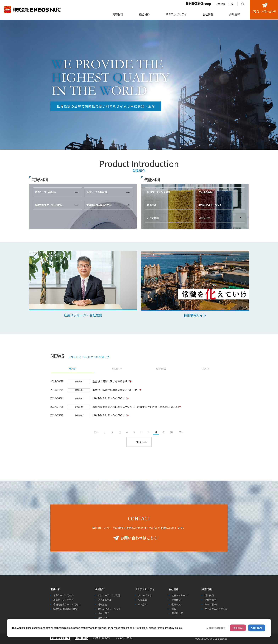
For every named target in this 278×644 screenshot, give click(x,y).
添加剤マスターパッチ (109, 609)
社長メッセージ (180, 595)
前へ (96, 432)
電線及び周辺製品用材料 (66, 609)
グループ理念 (145, 595)
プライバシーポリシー (125, 638)
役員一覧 (176, 604)
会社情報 (208, 14)
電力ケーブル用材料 (63, 595)
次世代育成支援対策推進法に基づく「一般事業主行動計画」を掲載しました (135, 407)
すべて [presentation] (73, 369)
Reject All (238, 628)
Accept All (257, 628)
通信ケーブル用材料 (63, 600)
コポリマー (103, 618)
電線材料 (118, 14)
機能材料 (144, 14)
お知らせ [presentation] (117, 369)
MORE (139, 442)
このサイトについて (101, 638)
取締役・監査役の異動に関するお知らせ (115, 390)
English (220, 4)
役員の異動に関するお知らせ (109, 398)
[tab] (73, 369)
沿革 (174, 609)
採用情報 (235, 14)
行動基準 (142, 600)
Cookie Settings (216, 628)
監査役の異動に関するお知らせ (110, 381)
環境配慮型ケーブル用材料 (67, 604)
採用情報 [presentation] (161, 369)
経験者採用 (210, 600)
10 (171, 432)
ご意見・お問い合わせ (264, 11)
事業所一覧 (177, 613)
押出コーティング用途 (109, 595)
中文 (231, 4)
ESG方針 (142, 604)
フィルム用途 (105, 600)
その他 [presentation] (205, 369)
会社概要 (176, 600)
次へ (181, 432)
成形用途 (102, 604)
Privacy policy (174, 628)
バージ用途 (103, 613)
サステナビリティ (176, 14)
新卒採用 (209, 595)
